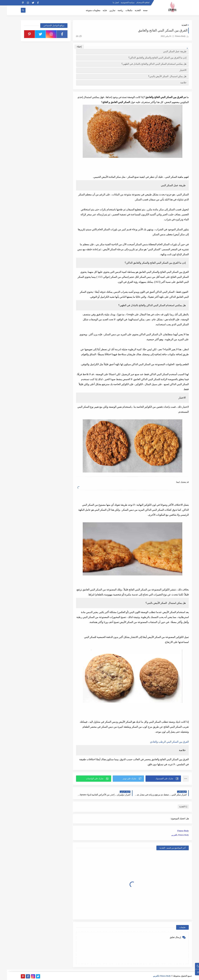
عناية (98, 10)
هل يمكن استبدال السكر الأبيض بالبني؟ (161, 76)
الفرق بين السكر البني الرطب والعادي (163, 742)
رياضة (114, 10)
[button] (156, 779)
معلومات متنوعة (86, 10)
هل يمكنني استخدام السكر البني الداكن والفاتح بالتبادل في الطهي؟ (147, 64)
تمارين (106, 10)
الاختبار (176, 70)
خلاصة (177, 83)
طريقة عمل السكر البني (168, 51)
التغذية (131, 10)
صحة (138, 10)
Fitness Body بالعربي (173, 835)
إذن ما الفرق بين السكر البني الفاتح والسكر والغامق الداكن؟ (151, 58)
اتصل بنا (109, 2)
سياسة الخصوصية (121, 2)
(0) (72, 36)
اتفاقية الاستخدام (136, 2)
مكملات (122, 10)
